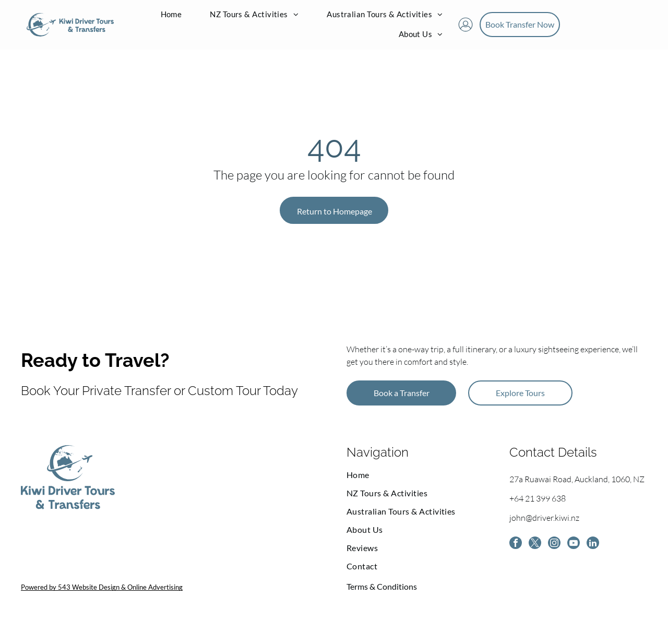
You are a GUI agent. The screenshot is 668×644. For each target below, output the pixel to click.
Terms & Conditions (382, 597)
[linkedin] (602, 556)
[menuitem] (171, 20)
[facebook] (517, 556)
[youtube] (581, 556)
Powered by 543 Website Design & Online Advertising (102, 598)
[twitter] (538, 556)
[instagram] (559, 556)
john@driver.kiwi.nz (544, 529)
